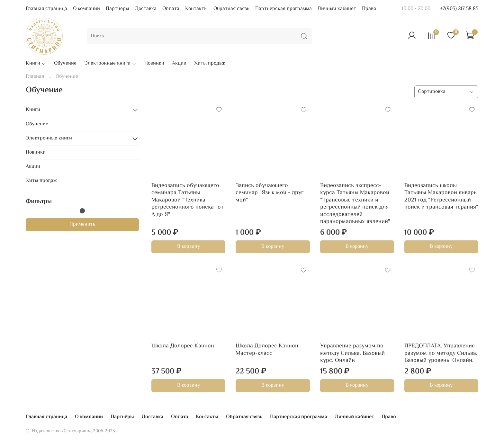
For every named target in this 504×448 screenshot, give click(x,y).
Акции (179, 64)
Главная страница (46, 9)
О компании (86, 9)
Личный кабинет (337, 9)
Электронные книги (110, 64)
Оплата (171, 9)
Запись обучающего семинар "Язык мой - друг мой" (270, 193)
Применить (82, 224)
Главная (35, 77)
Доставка (146, 9)
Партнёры (117, 9)
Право (369, 9)
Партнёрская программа (283, 9)
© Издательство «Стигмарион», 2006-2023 (70, 431)
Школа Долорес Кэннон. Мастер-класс (268, 350)
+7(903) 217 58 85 (459, 9)
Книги (36, 64)
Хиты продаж (210, 64)
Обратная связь (231, 9)
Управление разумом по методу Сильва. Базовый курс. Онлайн (352, 353)
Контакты (196, 9)
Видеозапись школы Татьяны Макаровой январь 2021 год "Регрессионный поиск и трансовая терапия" (441, 197)
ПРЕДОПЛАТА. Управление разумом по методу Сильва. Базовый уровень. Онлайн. (441, 353)
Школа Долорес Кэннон (183, 346)
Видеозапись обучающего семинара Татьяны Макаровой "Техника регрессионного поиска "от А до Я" (188, 200)
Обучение (65, 64)
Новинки (154, 64)
